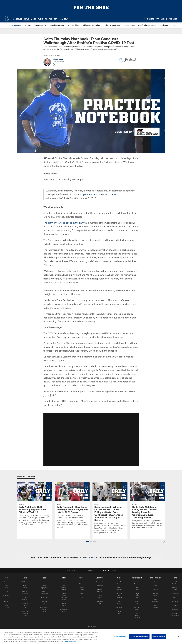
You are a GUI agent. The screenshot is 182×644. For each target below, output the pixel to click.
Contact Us (100, 582)
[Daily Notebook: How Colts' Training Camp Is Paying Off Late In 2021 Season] (72, 506)
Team (6, 578)
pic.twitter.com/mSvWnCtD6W (100, 194)
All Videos (44, 582)
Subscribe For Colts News (25, 613)
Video (44, 578)
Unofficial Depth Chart (25, 605)
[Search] (145, 19)
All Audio (64, 582)
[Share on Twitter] (126, 62)
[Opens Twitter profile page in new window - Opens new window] (54, 65)
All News (25, 582)
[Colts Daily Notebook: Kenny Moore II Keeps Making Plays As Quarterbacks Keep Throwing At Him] (148, 507)
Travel (82, 594)
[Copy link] (135, 60)
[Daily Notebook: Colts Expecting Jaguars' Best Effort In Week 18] (34, 505)
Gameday (119, 607)
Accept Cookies (159, 636)
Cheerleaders (175, 594)
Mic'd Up (44, 597)
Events (175, 605)
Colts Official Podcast (64, 588)
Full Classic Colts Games (44, 609)
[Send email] (131, 62)
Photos (82, 578)
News (25, 578)
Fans (175, 597)
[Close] (178, 636)
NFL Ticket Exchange (137, 615)
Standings (6, 595)
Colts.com (93, 557)
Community (175, 601)
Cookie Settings (120, 636)
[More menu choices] (71, 19)
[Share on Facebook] (121, 62)
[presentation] (164, 542)
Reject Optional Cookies (139, 636)
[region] (91, 636)
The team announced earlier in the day (63, 223)
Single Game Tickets (137, 596)
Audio (64, 578)
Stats (6, 592)
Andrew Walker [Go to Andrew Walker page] (58, 59)
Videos (155, 586)
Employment (100, 586)
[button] (88, 541)
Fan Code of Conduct (119, 596)
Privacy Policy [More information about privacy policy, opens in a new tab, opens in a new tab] (70, 642)
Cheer (82, 597)
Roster (6, 582)
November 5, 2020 (86, 198)
